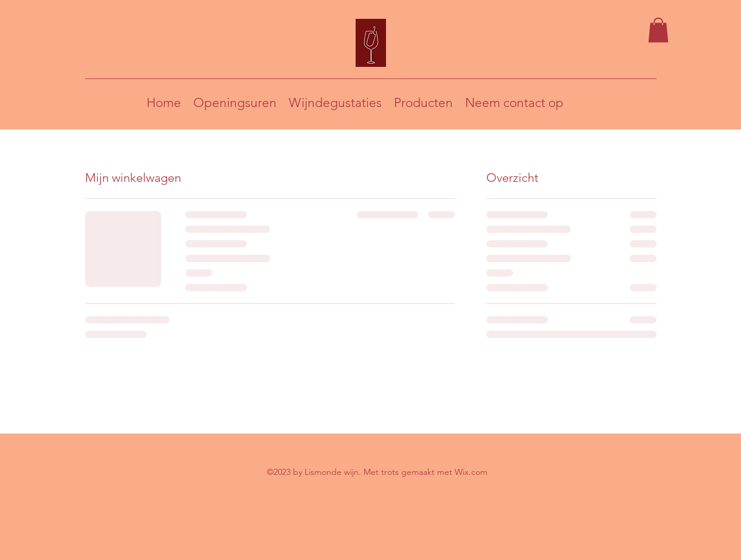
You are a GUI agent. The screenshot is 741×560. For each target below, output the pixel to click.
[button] (658, 30)
